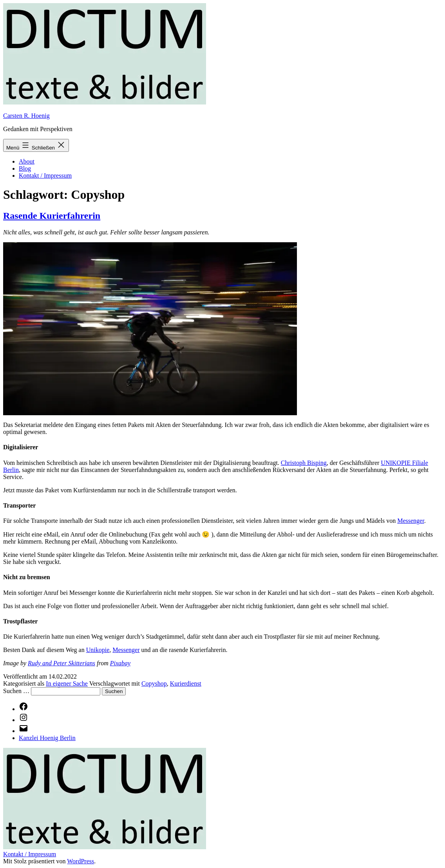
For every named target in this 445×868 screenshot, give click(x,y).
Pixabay (120, 663)
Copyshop (154, 683)
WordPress (80, 861)
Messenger (411, 521)
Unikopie (98, 650)
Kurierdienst (186, 683)
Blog (25, 168)
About (27, 161)
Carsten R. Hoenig (26, 116)
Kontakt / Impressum (45, 176)
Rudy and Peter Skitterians (62, 663)
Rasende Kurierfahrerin (52, 216)
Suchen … (16, 691)
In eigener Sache (67, 683)
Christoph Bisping (304, 463)
